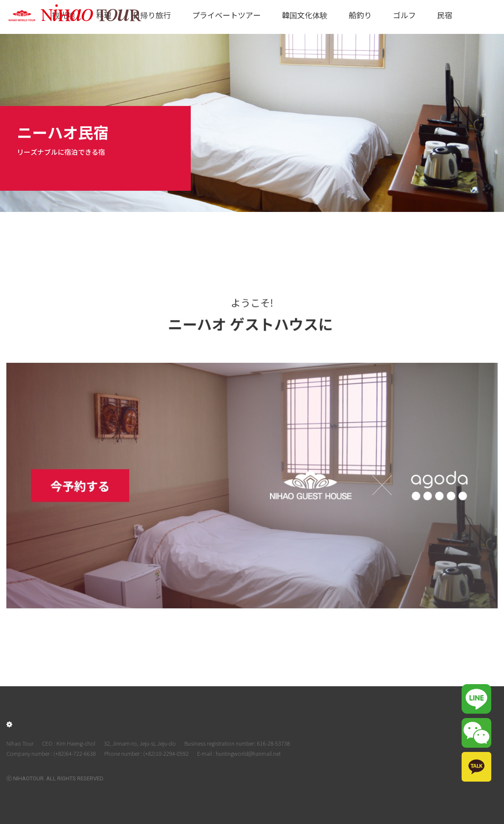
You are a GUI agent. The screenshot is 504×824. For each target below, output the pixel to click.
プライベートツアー (226, 15)
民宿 (445, 15)
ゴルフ (404, 15)
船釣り (360, 15)
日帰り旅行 (152, 15)
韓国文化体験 (305, 15)
